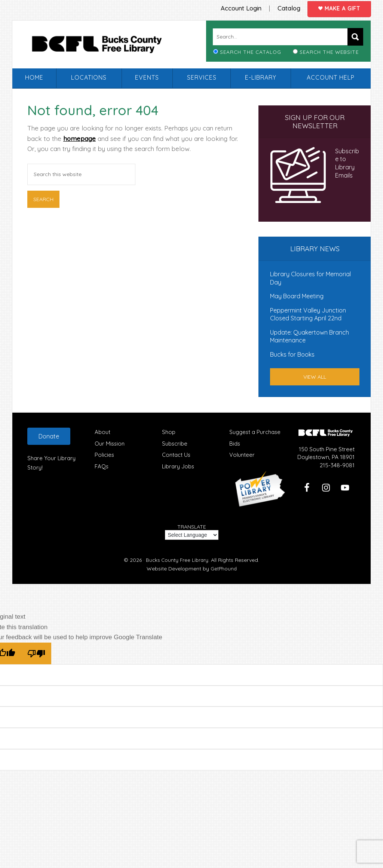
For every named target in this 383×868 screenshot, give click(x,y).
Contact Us (177, 454)
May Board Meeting (297, 296)
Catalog (283, 7)
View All (315, 376)
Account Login (233, 7)
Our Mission (110, 443)
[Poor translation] (36, 653)
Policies (105, 454)
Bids (235, 443)
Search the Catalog (251, 51)
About (102, 431)
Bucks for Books (292, 354)
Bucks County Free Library (107, 46)
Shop (169, 431)
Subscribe (175, 443)
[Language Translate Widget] (192, 535)
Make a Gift (338, 8)
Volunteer (242, 454)
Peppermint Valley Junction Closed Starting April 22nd (308, 314)
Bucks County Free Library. (178, 560)
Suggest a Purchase (256, 431)
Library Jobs (178, 466)
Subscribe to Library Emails (347, 163)
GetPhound (224, 568)
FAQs (102, 466)
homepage (79, 138)
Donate (49, 435)
